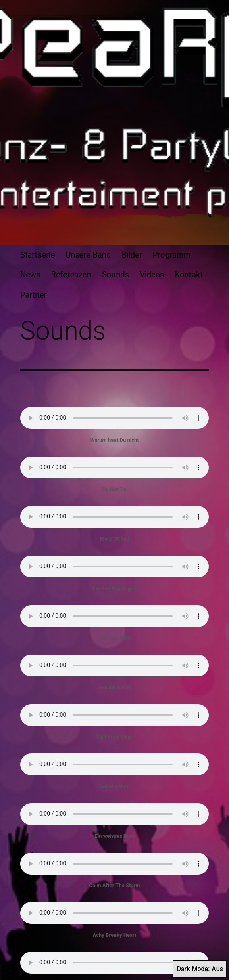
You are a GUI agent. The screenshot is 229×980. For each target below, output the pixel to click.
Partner (33, 295)
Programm (172, 255)
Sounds (116, 275)
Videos (152, 275)
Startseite (37, 255)
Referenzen (71, 275)
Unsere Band (88, 255)
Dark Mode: (200, 969)
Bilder (132, 255)
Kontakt (189, 275)
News (30, 275)
